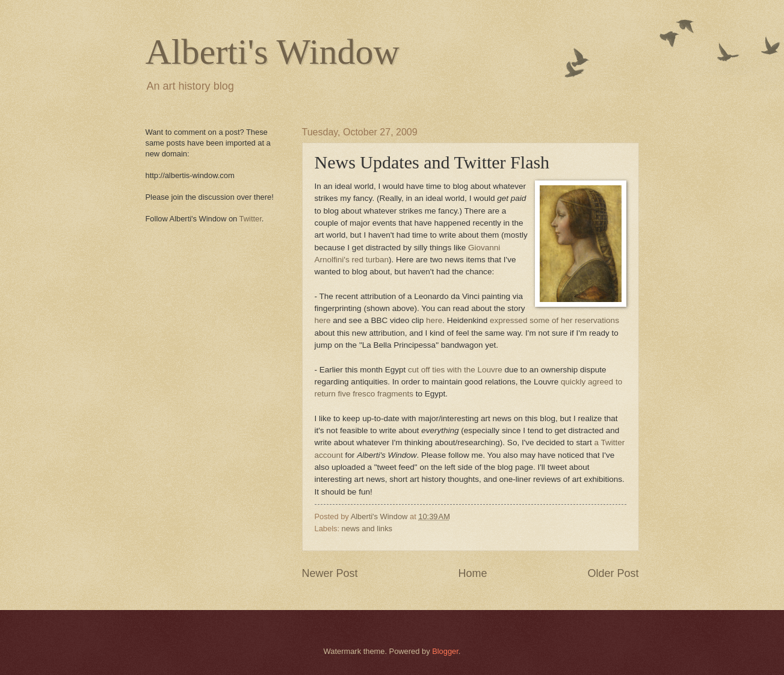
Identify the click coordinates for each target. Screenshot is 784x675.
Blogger (445, 651)
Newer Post (330, 573)
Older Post (613, 573)
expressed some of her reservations (554, 320)
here (323, 320)
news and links (367, 529)
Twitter (251, 219)
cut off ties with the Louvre (455, 370)
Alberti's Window (273, 52)
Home (472, 573)
